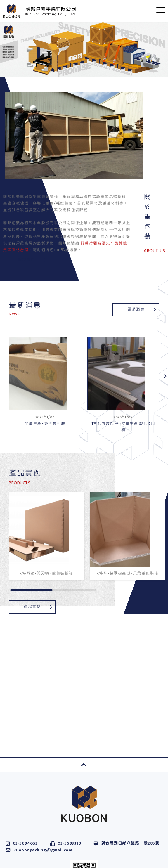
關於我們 (32, 260)
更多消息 (142, 309)
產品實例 (38, 607)
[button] (165, 376)
